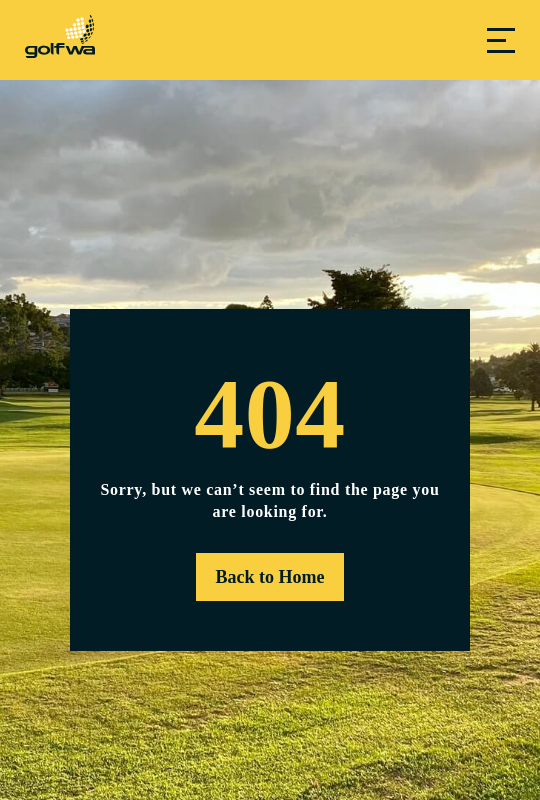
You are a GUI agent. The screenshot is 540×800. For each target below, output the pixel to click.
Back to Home (270, 577)
